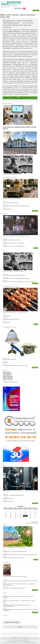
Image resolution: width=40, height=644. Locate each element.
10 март (4, 245)
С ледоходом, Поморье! (8, 498)
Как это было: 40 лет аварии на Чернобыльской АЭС (14, 275)
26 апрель (4, 274)
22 (25, 516)
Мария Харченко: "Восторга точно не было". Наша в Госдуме (16, 206)
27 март (4, 321)
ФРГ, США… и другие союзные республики (12, 199)
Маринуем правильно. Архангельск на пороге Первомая (15, 312)
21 (21, 516)
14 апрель (4, 202)
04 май (4, 604)
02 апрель (4, 365)
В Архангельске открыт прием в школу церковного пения (15, 551)
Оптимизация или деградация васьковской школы (14, 495)
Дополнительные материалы (12, 622)
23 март (4, 242)
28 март (4, 497)
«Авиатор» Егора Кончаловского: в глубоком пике (13, 243)
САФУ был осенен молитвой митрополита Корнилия (14, 547)
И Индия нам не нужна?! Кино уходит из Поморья (13, 271)
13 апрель (4, 277)
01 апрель (4, 318)
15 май (4, 557)
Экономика (16, 15)
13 (16, 514)
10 (35, 512)
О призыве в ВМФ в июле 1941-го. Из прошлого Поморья (15, 577)
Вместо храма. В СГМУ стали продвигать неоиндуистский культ (16, 278)
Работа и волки (6, 491)
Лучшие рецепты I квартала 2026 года (11, 319)
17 (35, 514)
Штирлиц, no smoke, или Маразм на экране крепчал (14, 246)
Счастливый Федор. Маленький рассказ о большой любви (15, 366)
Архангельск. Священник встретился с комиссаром (14, 558)
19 (11, 516)
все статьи (36, 324)
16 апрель (4, 315)
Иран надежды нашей (8, 209)
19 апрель (4, 239)
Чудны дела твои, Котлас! (8, 501)
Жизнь (8, 17)
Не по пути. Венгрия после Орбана (10, 203)
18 (6, 516)
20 (16, 516)
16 (30, 514)
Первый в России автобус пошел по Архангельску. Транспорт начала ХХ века (19, 281)
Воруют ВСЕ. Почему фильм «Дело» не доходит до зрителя (16, 236)
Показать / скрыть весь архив (10, 382)
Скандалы (25, 97)
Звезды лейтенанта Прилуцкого (10, 359)
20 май (4, 595)
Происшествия (31, 15)
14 (21, 514)
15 (25, 514)
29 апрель (4, 608)
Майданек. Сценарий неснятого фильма (11, 240)
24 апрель (4, 361)
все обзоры (36, 248)
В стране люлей (6, 316)
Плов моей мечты (7, 322)
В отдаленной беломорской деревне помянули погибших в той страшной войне (20, 555)
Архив (21, 97)
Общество (23, 15)
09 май (4, 358)
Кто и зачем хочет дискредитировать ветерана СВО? (14, 588)
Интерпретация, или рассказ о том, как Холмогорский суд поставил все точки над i (20, 581)
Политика (9, 15)
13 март (4, 500)
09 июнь (15, 97)
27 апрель (4, 587)
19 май (4, 550)
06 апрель (4, 205)
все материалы (35, 211)
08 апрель (4, 280)
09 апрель (4, 494)
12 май (4, 580)
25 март (4, 208)
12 (11, 514)
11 (6, 514)
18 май (4, 554)
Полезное (20, 627)
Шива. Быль (5, 363)
